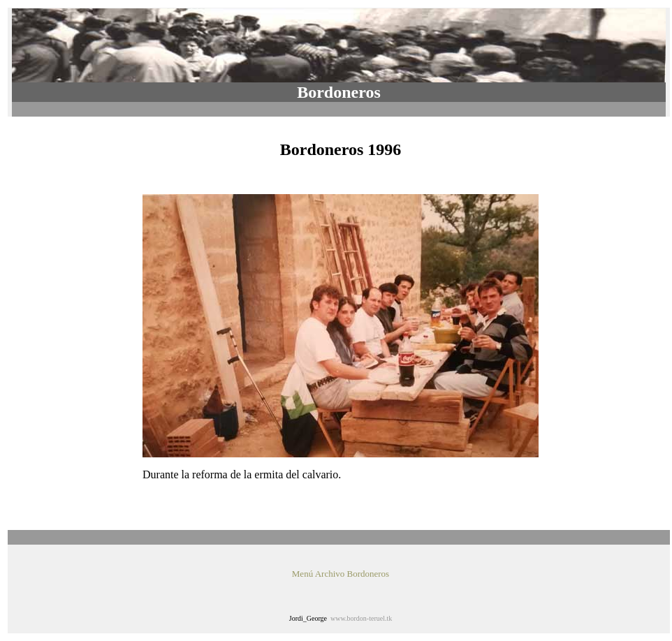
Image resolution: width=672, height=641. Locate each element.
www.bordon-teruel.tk (361, 618)
